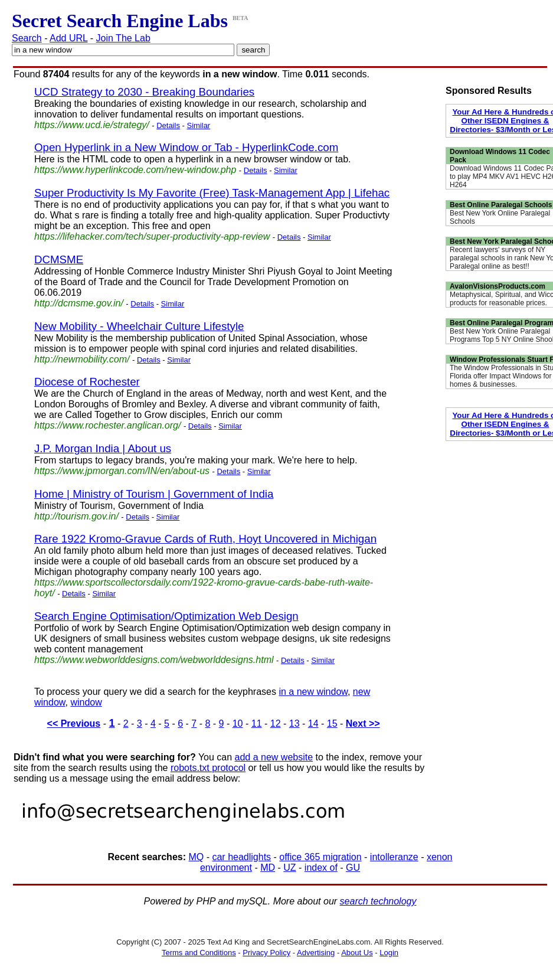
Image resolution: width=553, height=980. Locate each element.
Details (168, 125)
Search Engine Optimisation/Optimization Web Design (166, 616)
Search (27, 38)
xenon (440, 857)
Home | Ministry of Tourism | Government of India (154, 494)
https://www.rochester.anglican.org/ (107, 425)
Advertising (316, 953)
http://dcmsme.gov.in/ (79, 303)
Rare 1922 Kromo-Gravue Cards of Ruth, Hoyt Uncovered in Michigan (205, 539)
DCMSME (59, 259)
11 (257, 723)
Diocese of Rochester (87, 382)
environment (226, 868)
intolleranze (394, 857)
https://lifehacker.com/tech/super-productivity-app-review (152, 236)
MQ (196, 857)
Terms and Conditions (199, 953)
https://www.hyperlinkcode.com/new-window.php (135, 170)
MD (268, 868)
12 (276, 723)
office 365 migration (320, 857)
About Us (357, 953)
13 (295, 723)
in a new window (313, 692)
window (86, 702)
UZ (289, 868)
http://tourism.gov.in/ (76, 516)
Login (389, 953)
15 (332, 723)
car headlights (241, 857)
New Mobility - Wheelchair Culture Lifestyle (139, 326)
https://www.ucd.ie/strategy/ (92, 125)
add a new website (274, 757)
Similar (198, 125)
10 (238, 723)
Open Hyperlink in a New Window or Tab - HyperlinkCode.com (186, 147)
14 (313, 723)
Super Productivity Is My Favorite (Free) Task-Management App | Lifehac (212, 193)
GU (353, 868)
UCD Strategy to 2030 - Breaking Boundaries (144, 92)
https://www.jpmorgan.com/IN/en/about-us (122, 471)
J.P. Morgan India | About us (103, 448)
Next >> (363, 723)
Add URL (68, 38)
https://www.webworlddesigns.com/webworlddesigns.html (154, 660)
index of (321, 868)
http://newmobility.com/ (82, 359)
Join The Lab (123, 38)
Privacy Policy (266, 953)
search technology (378, 901)
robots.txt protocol (208, 768)
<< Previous (74, 723)
